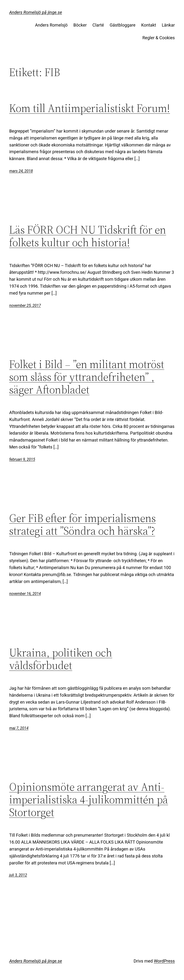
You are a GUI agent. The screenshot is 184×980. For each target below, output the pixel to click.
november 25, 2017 (25, 305)
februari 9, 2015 (22, 459)
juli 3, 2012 (18, 875)
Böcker (80, 25)
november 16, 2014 (25, 594)
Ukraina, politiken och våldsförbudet (61, 659)
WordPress (164, 961)
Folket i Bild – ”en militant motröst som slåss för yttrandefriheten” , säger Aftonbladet (87, 377)
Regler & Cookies (158, 38)
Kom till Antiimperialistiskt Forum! (89, 108)
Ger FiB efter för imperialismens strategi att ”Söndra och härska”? (82, 524)
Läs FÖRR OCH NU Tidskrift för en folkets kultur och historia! (88, 236)
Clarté (98, 25)
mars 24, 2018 (21, 171)
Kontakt (149, 25)
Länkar (168, 25)
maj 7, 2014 (19, 728)
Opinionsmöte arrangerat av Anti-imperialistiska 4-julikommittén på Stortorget (89, 799)
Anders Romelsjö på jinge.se (35, 12)
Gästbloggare (123, 25)
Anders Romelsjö (51, 25)
